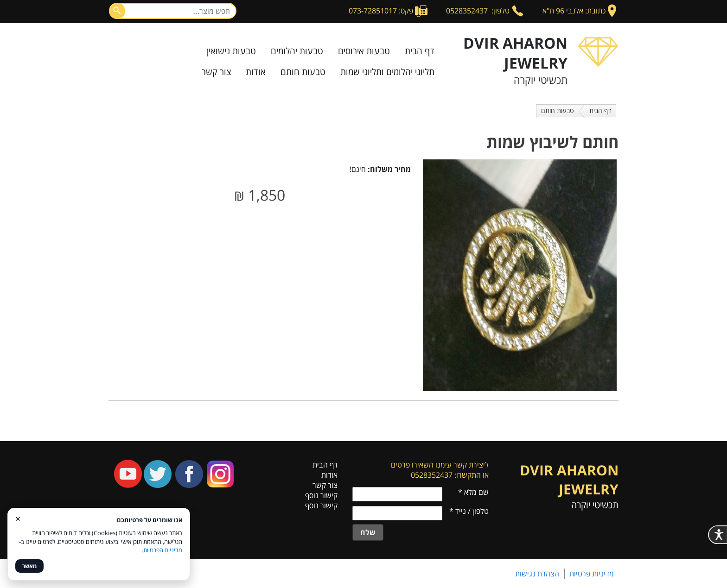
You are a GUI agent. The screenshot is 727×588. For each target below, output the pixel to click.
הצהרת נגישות (537, 574)
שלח (368, 532)
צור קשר (216, 72)
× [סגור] (18, 518)
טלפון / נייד (469, 511)
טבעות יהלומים (297, 51)
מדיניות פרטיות (592, 574)
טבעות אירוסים (364, 51)
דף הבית (420, 51)
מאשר (29, 566)
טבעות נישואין (231, 51)
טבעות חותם (303, 72)
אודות (256, 72)
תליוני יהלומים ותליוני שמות (387, 72)
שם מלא (473, 492)
